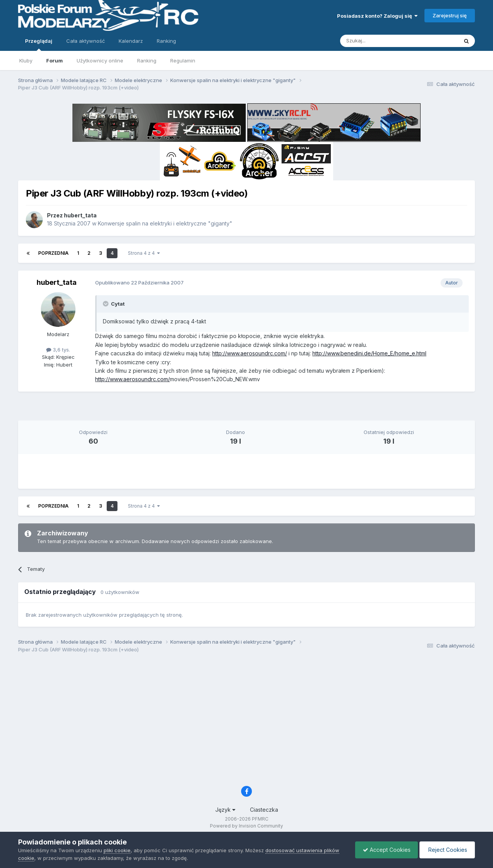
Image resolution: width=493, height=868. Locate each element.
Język (225, 810)
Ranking (147, 61)
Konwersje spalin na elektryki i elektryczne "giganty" (165, 223)
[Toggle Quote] (106, 304)
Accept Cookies (385, 850)
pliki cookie (117, 850)
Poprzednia (53, 253)
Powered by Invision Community (246, 826)
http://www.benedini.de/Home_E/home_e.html (369, 353)
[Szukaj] (380, 41)
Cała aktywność (86, 41)
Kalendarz (131, 41)
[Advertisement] (246, 409)
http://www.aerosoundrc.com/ (250, 353)
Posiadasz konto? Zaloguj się (377, 16)
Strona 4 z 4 (144, 253)
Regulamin (183, 61)
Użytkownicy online (100, 61)
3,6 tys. (58, 350)
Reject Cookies (447, 850)
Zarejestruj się (450, 15)
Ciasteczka (264, 810)
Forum (54, 61)
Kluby (26, 61)
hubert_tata (80, 215)
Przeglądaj (39, 44)
